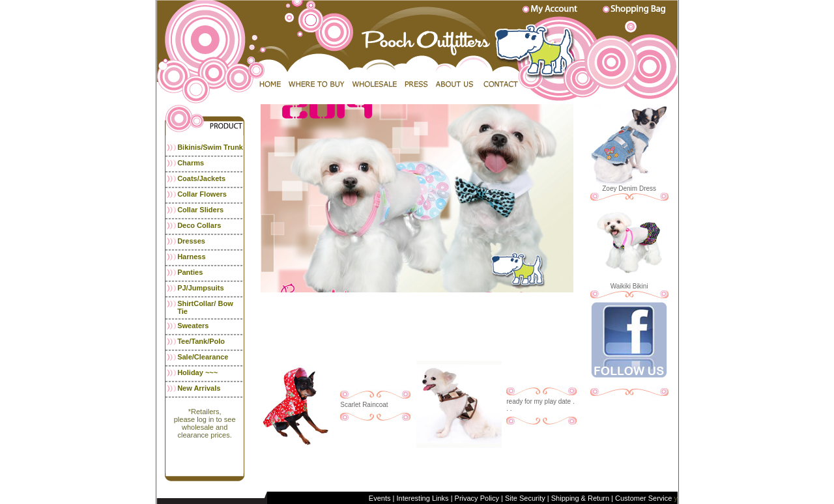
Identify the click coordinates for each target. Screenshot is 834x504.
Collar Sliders (200, 210)
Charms (191, 163)
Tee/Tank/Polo (201, 341)
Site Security (525, 498)
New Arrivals (199, 388)
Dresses (191, 241)
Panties (190, 272)
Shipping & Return (580, 498)
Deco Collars (199, 225)
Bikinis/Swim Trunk (210, 147)
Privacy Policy (477, 498)
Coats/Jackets (201, 178)
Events (381, 498)
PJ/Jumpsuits (201, 288)
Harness (191, 257)
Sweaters (193, 326)
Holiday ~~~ (197, 372)
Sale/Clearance (203, 357)
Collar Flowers (202, 194)
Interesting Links (422, 498)
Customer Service (642, 498)
